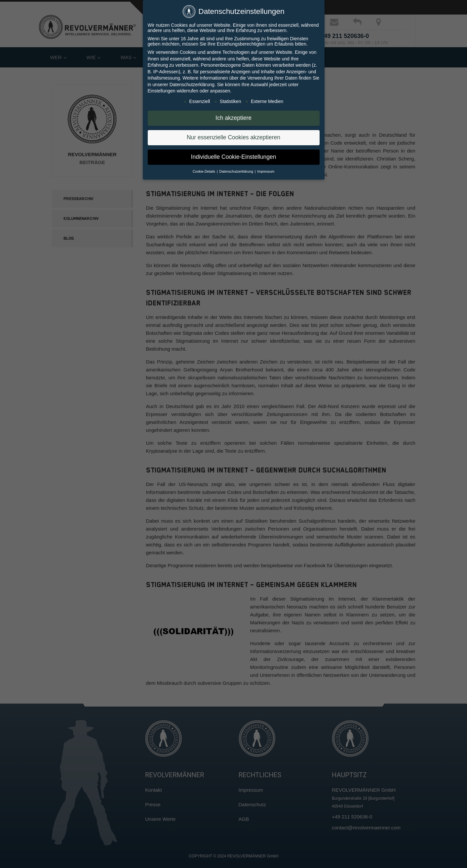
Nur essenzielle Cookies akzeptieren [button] (233, 134)
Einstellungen (162, 88)
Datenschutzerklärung (192, 82)
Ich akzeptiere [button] (233, 115)
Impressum (266, 168)
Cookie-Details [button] (204, 168)
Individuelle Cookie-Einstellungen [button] (234, 154)
